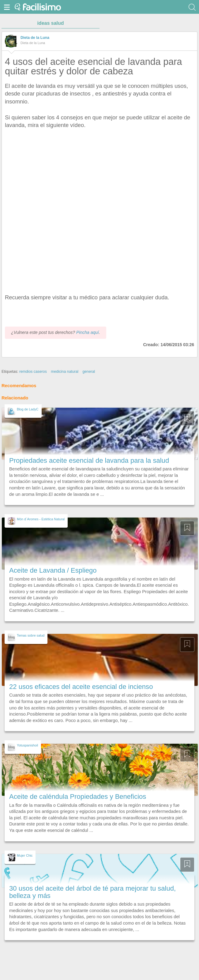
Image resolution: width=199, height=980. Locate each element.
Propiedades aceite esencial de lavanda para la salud (89, 460)
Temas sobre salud (31, 635)
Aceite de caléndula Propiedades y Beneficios (78, 797)
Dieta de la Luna (35, 38)
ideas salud (50, 23)
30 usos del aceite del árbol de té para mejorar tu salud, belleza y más (92, 892)
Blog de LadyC (28, 409)
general (89, 372)
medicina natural (65, 372)
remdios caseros (33, 372)
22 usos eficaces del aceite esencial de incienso (81, 687)
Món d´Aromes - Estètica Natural (41, 519)
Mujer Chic (25, 855)
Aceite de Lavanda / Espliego (53, 570)
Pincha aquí (88, 332)
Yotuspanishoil (27, 745)
